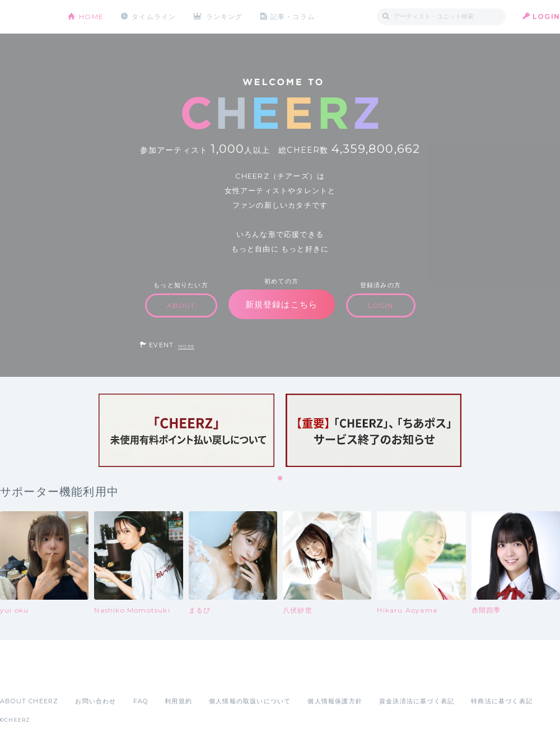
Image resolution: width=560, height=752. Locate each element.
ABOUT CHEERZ (29, 701)
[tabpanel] (186, 430)
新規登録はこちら (282, 304)
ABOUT (181, 305)
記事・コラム (293, 17)
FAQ (141, 701)
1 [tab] (281, 479)
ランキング (225, 17)
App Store (26, 676)
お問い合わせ (95, 701)
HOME (91, 17)
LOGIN (546, 17)
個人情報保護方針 (335, 701)
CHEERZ (25, 17)
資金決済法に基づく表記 (417, 701)
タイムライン (154, 17)
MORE (186, 346)
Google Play (85, 676)
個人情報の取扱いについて (250, 701)
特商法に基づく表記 (502, 701)
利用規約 (178, 701)
